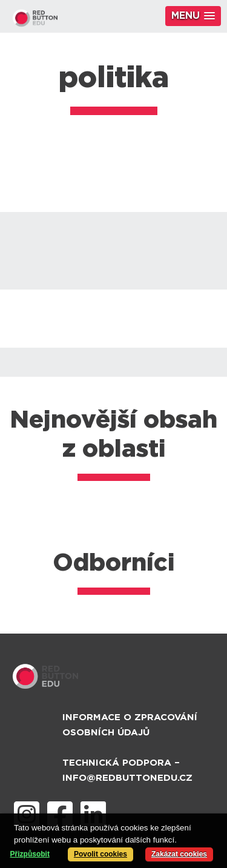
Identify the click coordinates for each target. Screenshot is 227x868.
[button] (193, 16)
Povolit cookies (100, 854)
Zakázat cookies (179, 854)
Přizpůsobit (30, 854)
